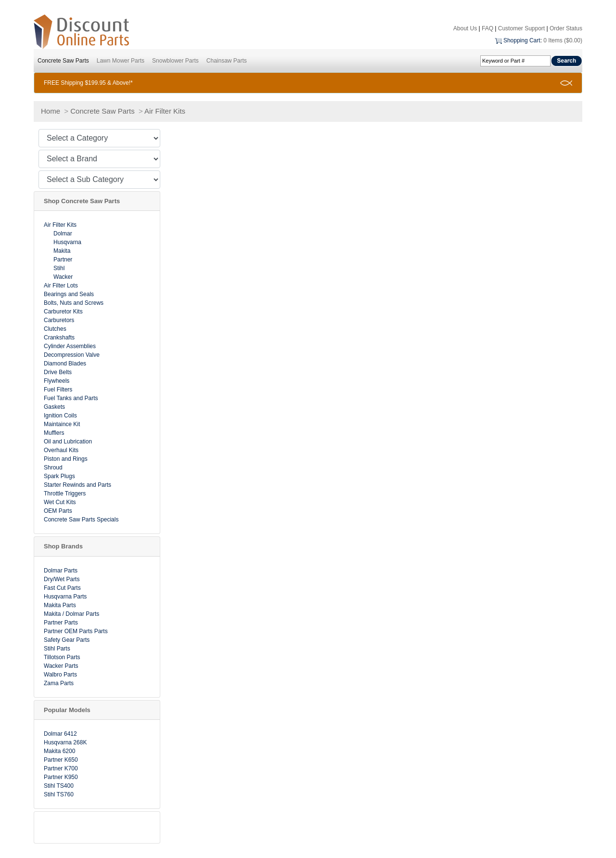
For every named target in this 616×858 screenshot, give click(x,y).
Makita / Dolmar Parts (71, 614)
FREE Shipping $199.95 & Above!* (88, 83)
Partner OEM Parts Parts (76, 631)
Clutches (55, 329)
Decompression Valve (72, 355)
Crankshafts (59, 338)
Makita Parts (60, 605)
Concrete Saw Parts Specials (81, 520)
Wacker (63, 277)
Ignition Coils (60, 416)
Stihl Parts (57, 649)
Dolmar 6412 (60, 734)
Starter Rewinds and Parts (77, 485)
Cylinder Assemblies (70, 346)
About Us (465, 28)
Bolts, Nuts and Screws (74, 303)
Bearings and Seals (69, 294)
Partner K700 (61, 768)
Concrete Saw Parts (63, 61)
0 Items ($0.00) (563, 40)
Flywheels (57, 381)
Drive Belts (58, 372)
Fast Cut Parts (62, 588)
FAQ (488, 28)
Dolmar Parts (61, 571)
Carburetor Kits (63, 312)
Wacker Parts (61, 666)
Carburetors (59, 320)
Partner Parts (61, 623)
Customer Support (521, 28)
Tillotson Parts (62, 657)
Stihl (59, 268)
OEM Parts (58, 511)
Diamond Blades (65, 364)
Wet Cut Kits (60, 502)
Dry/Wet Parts (62, 579)
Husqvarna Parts (65, 597)
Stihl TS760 (59, 794)
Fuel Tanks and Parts (71, 398)
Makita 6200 (59, 751)
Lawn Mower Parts (121, 61)
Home (51, 111)
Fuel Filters (58, 390)
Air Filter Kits (165, 111)
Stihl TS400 (59, 786)
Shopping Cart (522, 40)
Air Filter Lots (61, 286)
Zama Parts (59, 683)
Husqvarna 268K (65, 742)
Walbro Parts (60, 675)
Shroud (53, 468)
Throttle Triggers (65, 494)
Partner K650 (61, 760)
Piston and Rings (66, 459)
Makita (62, 251)
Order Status (566, 28)
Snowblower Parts (175, 61)
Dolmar (63, 234)
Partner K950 (61, 777)
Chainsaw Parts (227, 61)
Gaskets (54, 407)
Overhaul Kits (61, 450)
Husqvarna (67, 242)
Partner (63, 260)
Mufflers (54, 433)
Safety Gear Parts (67, 640)
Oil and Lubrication (68, 442)
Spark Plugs (59, 476)
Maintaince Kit (62, 424)
